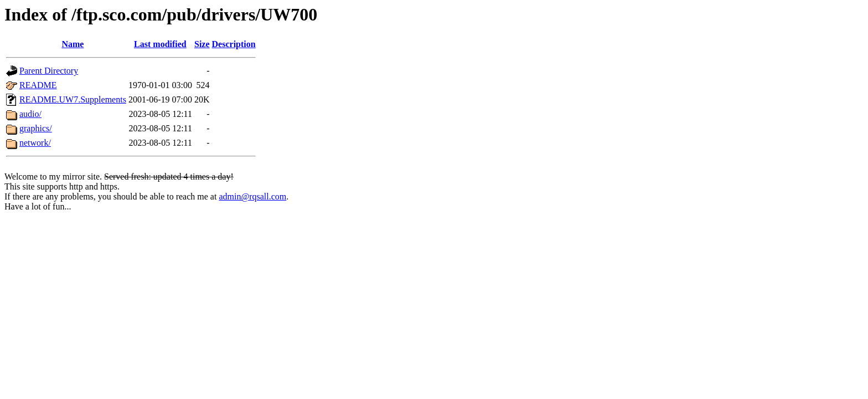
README (38, 85)
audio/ (30, 114)
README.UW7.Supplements (73, 99)
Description (234, 44)
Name (73, 44)
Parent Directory (49, 71)
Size (202, 44)
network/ (35, 143)
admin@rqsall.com (252, 196)
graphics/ (36, 128)
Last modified (160, 44)
